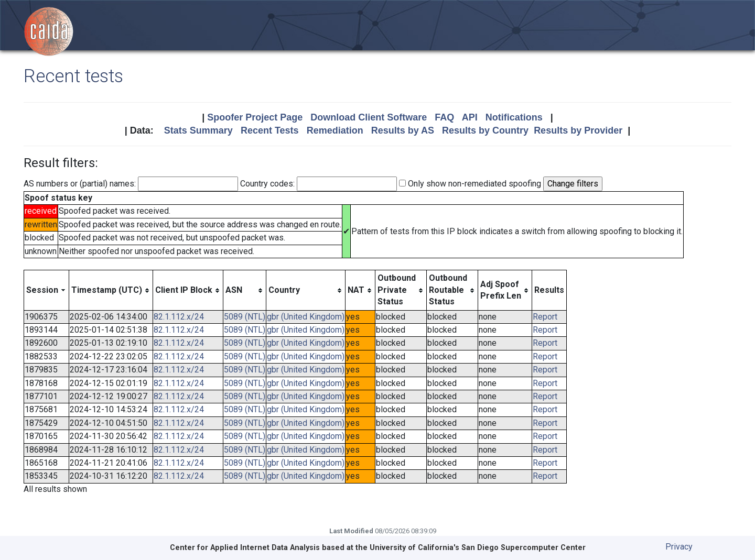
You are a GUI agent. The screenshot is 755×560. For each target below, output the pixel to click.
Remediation (335, 130)
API (470, 117)
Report (545, 317)
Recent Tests (270, 130)
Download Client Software (369, 117)
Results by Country (485, 130)
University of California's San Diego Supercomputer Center (478, 548)
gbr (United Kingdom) (306, 317)
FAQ (444, 117)
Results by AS (403, 130)
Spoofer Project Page (255, 117)
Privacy (679, 547)
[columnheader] (47, 290)
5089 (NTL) (245, 317)
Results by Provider (578, 130)
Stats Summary (198, 130)
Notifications (514, 117)
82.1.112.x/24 (179, 317)
